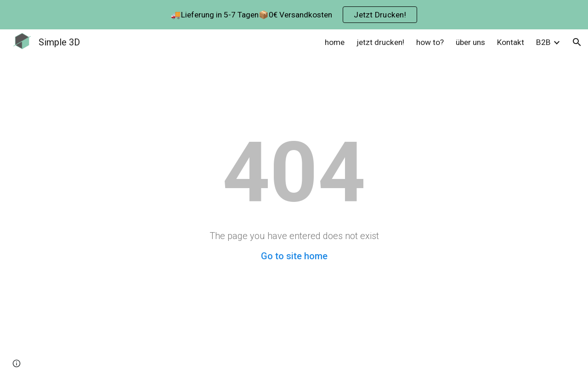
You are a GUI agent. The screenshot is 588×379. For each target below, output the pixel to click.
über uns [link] (470, 42)
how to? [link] (430, 42)
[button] (577, 42)
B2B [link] (543, 42)
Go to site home (294, 256)
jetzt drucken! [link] (380, 42)
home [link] (335, 42)
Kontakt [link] (511, 42)
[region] (294, 15)
